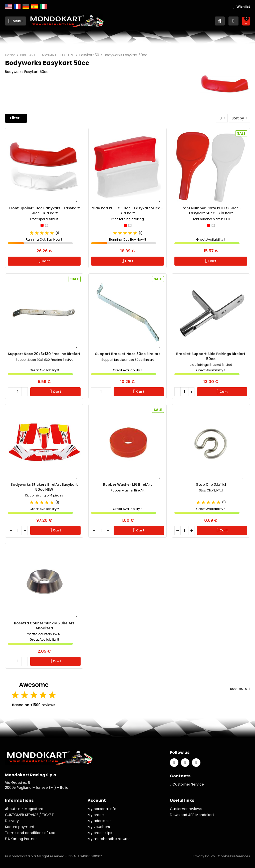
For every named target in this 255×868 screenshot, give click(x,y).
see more (240, 689)
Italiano (43, 7)
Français (17, 7)
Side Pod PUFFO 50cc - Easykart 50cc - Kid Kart (127, 211)
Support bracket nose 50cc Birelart (128, 354)
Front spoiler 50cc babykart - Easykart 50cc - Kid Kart (44, 211)
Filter (15, 118)
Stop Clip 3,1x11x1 (211, 484)
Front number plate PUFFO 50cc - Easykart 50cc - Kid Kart (211, 211)
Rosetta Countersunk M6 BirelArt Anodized (44, 626)
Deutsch (26, 7)
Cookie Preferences (234, 856)
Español (35, 7)
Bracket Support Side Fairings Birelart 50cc (211, 356)
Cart (45, 261)
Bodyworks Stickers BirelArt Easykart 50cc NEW (44, 487)
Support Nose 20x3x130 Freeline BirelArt (44, 354)
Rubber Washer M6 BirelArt (127, 484)
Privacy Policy (204, 856)
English (8, 7)
